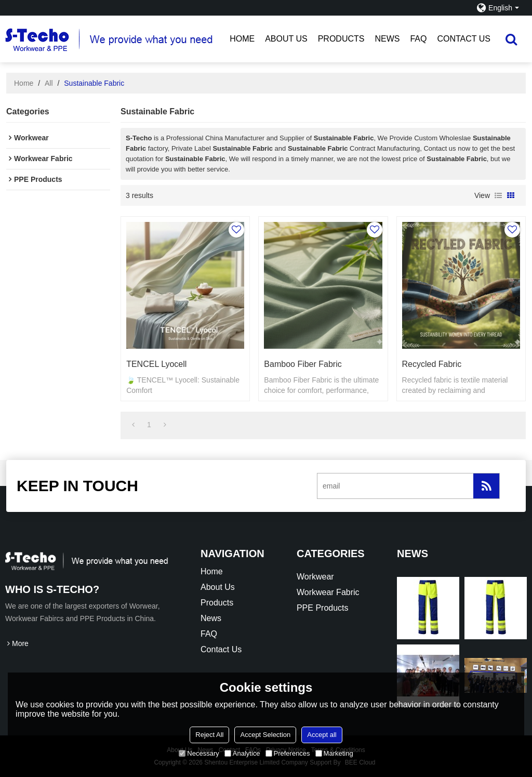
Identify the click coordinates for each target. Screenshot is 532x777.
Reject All (209, 735)
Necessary (199, 753)
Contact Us (464, 39)
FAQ (418, 39)
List (498, 195)
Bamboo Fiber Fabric (303, 364)
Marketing (334, 753)
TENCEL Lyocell (156, 364)
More (20, 643)
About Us (286, 39)
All (49, 83)
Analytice (242, 753)
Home (242, 39)
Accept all (322, 735)
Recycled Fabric (432, 364)
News (387, 39)
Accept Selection (265, 735)
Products (341, 39)
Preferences (288, 753)
